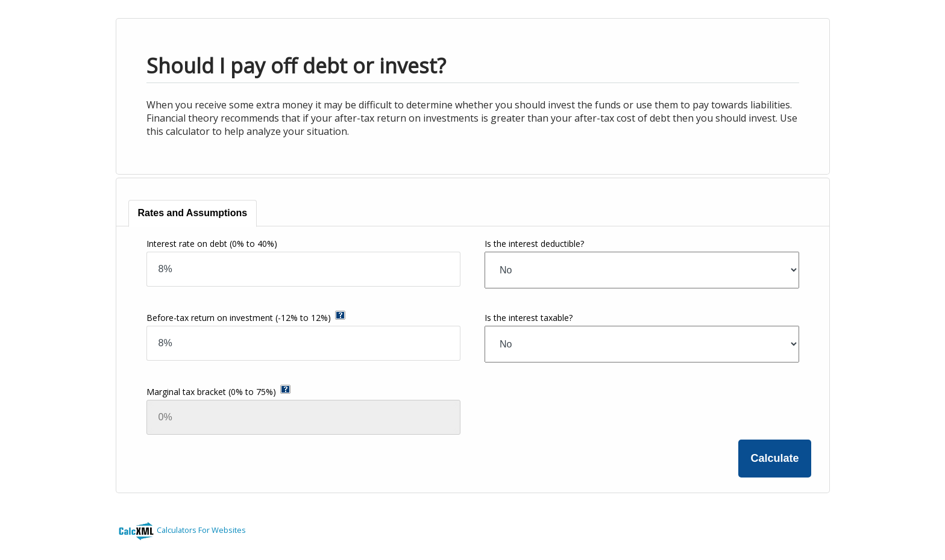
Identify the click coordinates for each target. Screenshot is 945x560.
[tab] (193, 213)
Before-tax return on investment (239, 318)
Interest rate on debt (212, 244)
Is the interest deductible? (534, 244)
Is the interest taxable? (529, 318)
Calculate (774, 458)
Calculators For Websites (201, 530)
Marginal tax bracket (211, 392)
